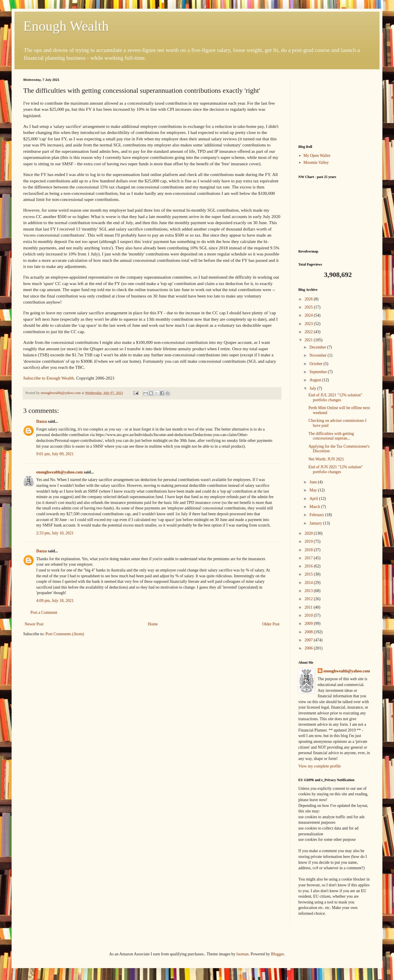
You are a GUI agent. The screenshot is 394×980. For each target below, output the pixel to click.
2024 (309, 315)
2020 (309, 533)
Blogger (277, 954)
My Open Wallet (317, 156)
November (318, 355)
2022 (309, 332)
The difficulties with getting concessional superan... (331, 436)
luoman (243, 954)
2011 (309, 607)
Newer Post (34, 624)
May (314, 490)
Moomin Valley (316, 163)
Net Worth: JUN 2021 (326, 459)
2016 (309, 566)
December (318, 347)
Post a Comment (44, 612)
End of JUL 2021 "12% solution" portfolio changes (335, 398)
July (313, 388)
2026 (309, 299)
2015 (309, 574)
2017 (309, 558)
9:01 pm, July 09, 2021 (55, 454)
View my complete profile (320, 766)
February (317, 515)
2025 (309, 307)
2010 (309, 615)
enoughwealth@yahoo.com (59, 472)
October (316, 364)
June (314, 482)
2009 (309, 624)
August (316, 380)
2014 (309, 583)
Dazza (42, 421)
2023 (309, 324)
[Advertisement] (335, 107)
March (315, 507)
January (316, 523)
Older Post (271, 624)
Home (153, 624)
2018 (309, 550)
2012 (309, 599)
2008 (309, 632)
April (314, 499)
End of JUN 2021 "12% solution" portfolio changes (336, 469)
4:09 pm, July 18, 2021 (55, 601)
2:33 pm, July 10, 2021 (55, 533)
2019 (309, 541)
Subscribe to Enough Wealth (49, 378)
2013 (309, 591)
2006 (309, 648)
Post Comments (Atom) (65, 634)
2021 (309, 340)
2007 (309, 640)
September (318, 372)
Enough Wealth (66, 26)
